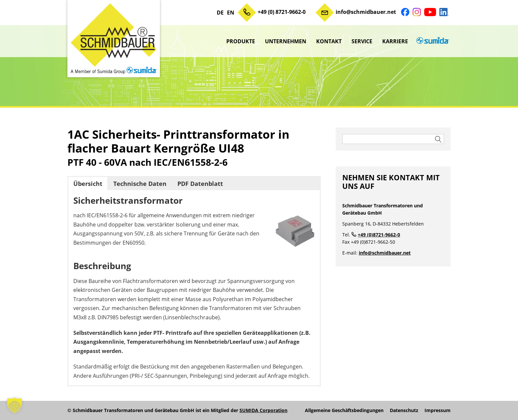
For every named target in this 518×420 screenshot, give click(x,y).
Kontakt (329, 41)
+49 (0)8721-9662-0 (379, 235)
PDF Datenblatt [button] (200, 184)
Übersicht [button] (88, 184)
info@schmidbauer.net (366, 12)
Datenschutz (404, 410)
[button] (15, 405)
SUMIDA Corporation (263, 410)
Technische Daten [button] (140, 184)
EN (231, 13)
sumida (432, 41)
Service (362, 41)
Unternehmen (286, 41)
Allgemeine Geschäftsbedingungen (344, 410)
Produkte (241, 41)
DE (220, 13)
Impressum (438, 410)
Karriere (395, 41)
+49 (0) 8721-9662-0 (282, 12)
